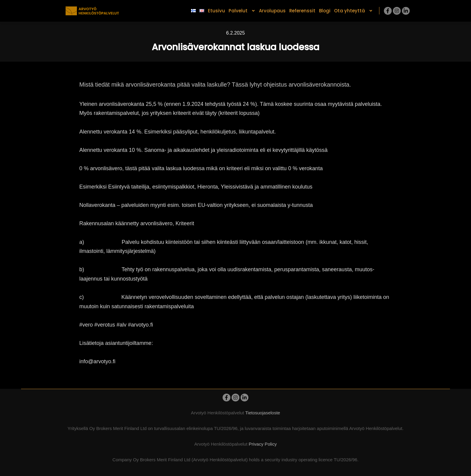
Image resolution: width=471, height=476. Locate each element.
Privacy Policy (263, 444)
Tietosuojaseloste (263, 413)
